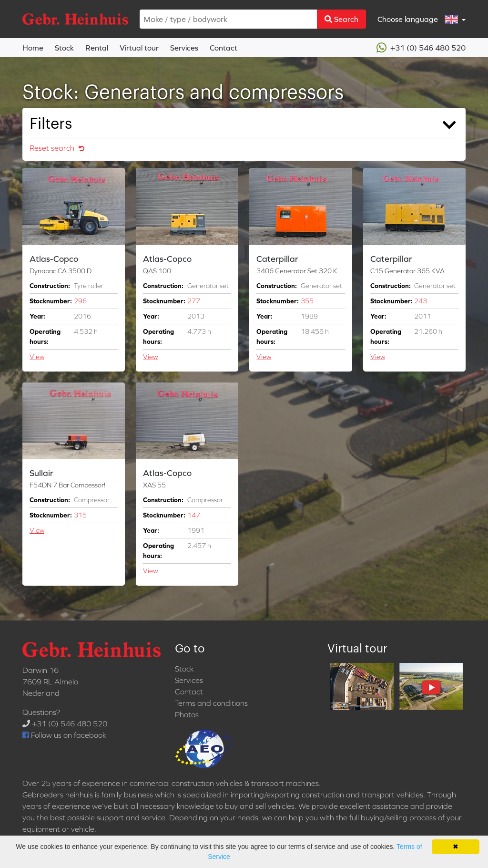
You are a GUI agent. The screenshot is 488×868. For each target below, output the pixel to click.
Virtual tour (139, 48)
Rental (97, 48)
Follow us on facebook (64, 735)
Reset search (57, 148)
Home (33, 48)
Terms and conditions (211, 703)
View (37, 357)
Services (184, 48)
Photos (187, 714)
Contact (224, 48)
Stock (64, 48)
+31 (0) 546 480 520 (421, 48)
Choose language (419, 19)
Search (341, 19)
